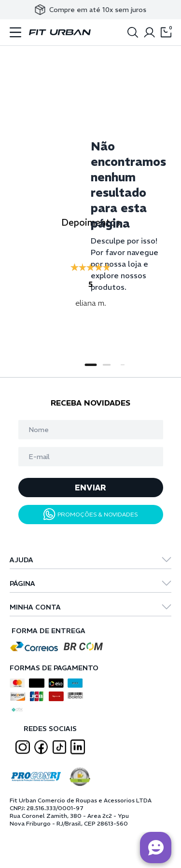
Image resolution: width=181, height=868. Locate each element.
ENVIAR (90, 488)
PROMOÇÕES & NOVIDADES (91, 514)
